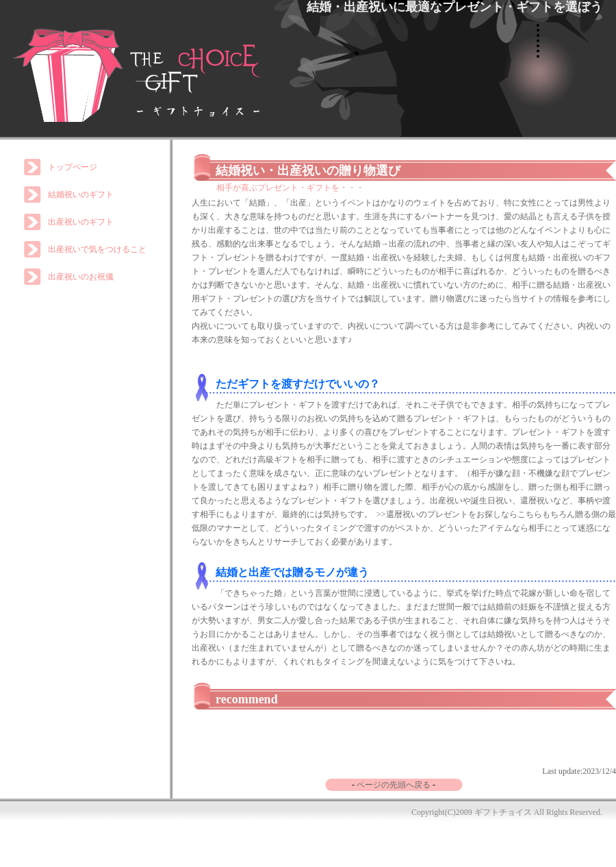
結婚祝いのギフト (81, 194)
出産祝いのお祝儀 (81, 277)
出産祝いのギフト (81, 222)
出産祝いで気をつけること (97, 249)
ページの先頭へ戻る (394, 785)
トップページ (73, 167)
